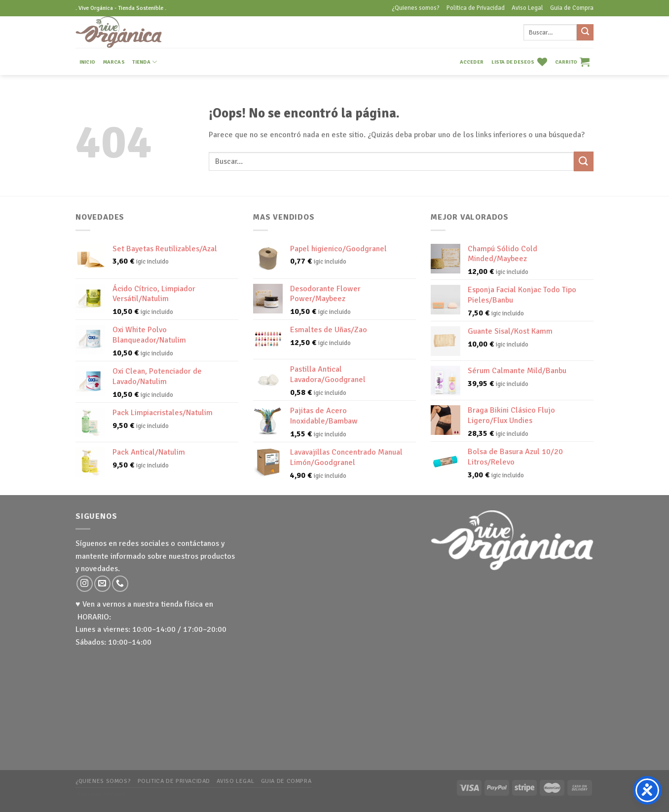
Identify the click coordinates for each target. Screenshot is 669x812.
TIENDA (145, 62)
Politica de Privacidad (476, 8)
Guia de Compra (572, 8)
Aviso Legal (527, 8)
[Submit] (585, 33)
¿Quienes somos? (416, 8)
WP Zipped (114, 794)
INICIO (87, 62)
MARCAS (114, 62)
